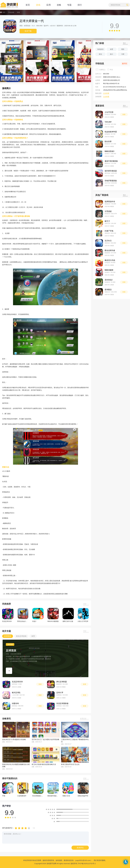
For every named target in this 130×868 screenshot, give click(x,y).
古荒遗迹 (108, 211)
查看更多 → (84, 719)
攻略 (59, 5)
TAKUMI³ (108, 122)
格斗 (112, 54)
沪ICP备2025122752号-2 (87, 863)
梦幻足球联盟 (62, 682)
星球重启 (108, 290)
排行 (80, 5)
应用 (49, 5)
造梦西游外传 (110, 202)
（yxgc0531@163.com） (83, 860)
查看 (40, 684)
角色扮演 (100, 49)
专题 (69, 5)
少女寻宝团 (109, 112)
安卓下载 (28, 31)
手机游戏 (11, 12)
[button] (2, 61)
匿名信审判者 (110, 250)
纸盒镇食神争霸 (111, 132)
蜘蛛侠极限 (109, 270)
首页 (28, 5)
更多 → (86, 604)
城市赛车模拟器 (111, 171)
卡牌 (123, 54)
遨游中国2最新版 (111, 161)
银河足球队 (16, 693)
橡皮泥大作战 (110, 260)
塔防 (123, 49)
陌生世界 (108, 142)
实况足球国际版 (62, 703)
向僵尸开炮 (109, 231)
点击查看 (106, 93)
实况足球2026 (17, 682)
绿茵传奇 (15, 703)
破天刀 (107, 221)
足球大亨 (60, 693)
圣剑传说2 (109, 280)
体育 (112, 49)
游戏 (38, 5)
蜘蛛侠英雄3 (109, 151)
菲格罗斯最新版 (111, 181)
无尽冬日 (108, 241)
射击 (100, 54)
